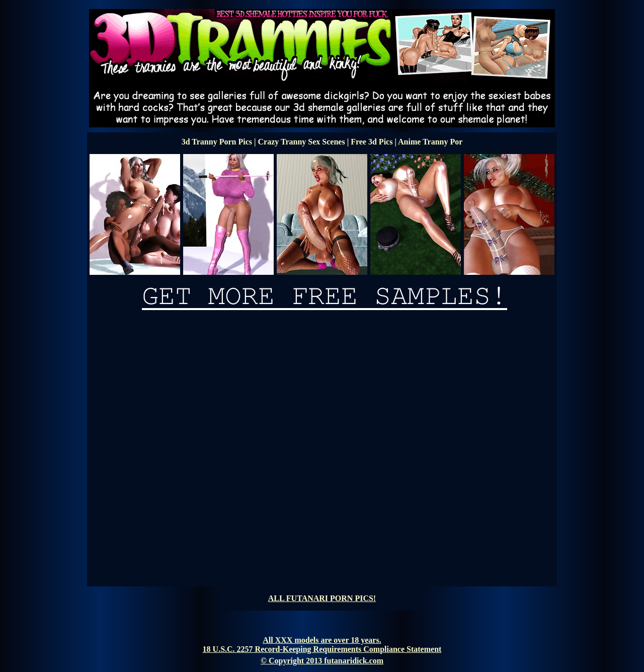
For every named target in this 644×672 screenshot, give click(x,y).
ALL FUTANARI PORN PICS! (322, 598)
